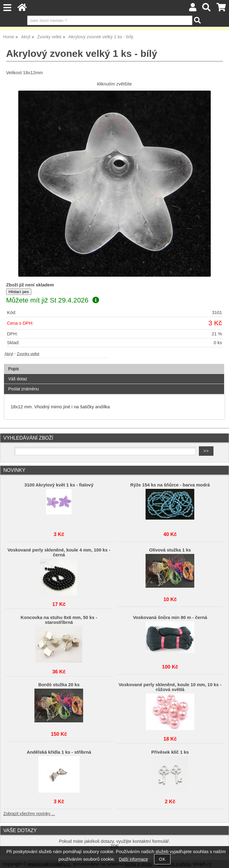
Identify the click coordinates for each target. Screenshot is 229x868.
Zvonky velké (28, 354)
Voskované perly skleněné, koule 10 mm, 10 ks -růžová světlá (170, 687)
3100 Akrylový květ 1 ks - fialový (59, 485)
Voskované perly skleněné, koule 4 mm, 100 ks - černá (59, 552)
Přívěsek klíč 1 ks (170, 752)
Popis (14, 369)
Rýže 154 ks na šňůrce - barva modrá (170, 485)
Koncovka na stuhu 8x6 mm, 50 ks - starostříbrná (59, 620)
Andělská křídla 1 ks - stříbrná (59, 752)
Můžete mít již (53, 300)
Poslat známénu (23, 389)
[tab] (114, 364)
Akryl (9, 354)
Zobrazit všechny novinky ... (29, 814)
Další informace (134, 859)
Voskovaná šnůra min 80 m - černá (170, 617)
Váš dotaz (18, 379)
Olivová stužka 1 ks (170, 550)
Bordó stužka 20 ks (59, 685)
